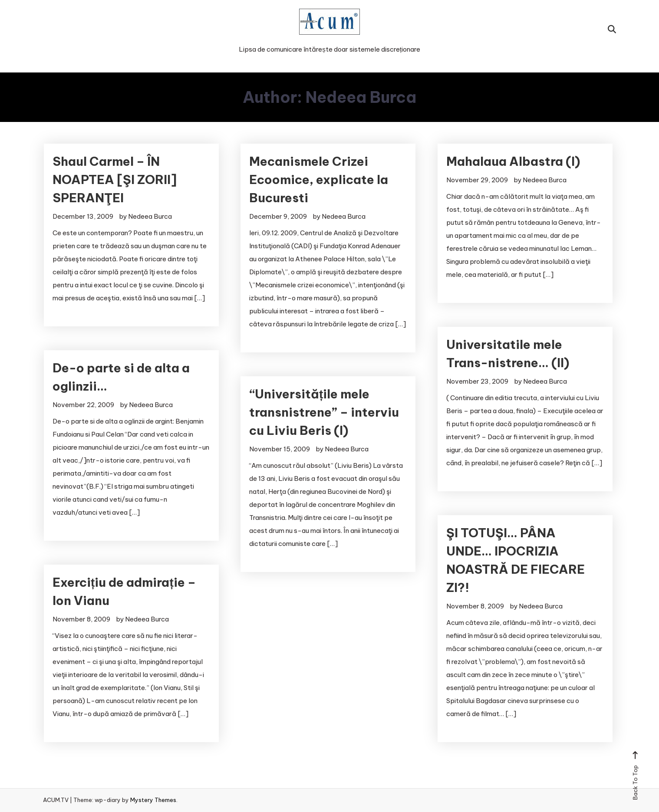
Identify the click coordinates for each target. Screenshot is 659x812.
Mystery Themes (153, 800)
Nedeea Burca (150, 216)
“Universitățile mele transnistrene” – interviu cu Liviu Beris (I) (324, 412)
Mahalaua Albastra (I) (513, 161)
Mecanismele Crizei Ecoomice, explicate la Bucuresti (319, 179)
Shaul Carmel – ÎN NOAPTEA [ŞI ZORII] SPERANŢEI (115, 179)
